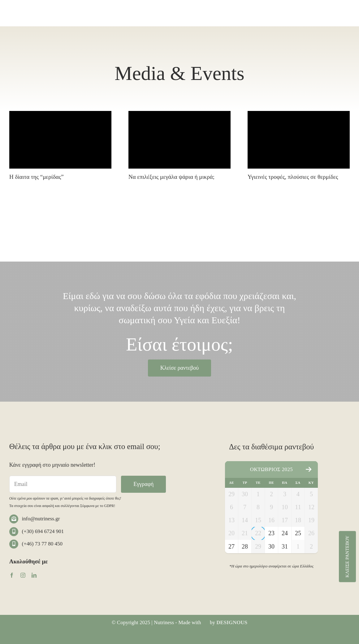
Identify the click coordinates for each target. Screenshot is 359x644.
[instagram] (23, 575)
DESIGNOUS (232, 622)
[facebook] (12, 575)
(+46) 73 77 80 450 (42, 544)
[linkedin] (34, 575)
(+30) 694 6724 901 (43, 531)
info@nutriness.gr (41, 519)
